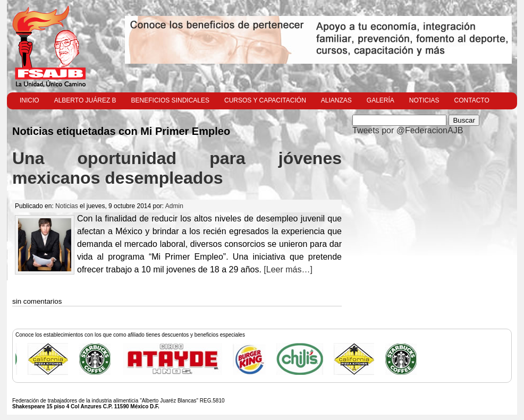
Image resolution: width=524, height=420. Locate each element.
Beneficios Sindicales (170, 100)
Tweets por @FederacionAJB (408, 130)
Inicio (29, 100)
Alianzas (336, 100)
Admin (174, 206)
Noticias (424, 100)
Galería (381, 100)
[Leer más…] (287, 269)
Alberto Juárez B (85, 100)
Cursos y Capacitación (265, 100)
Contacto (472, 100)
